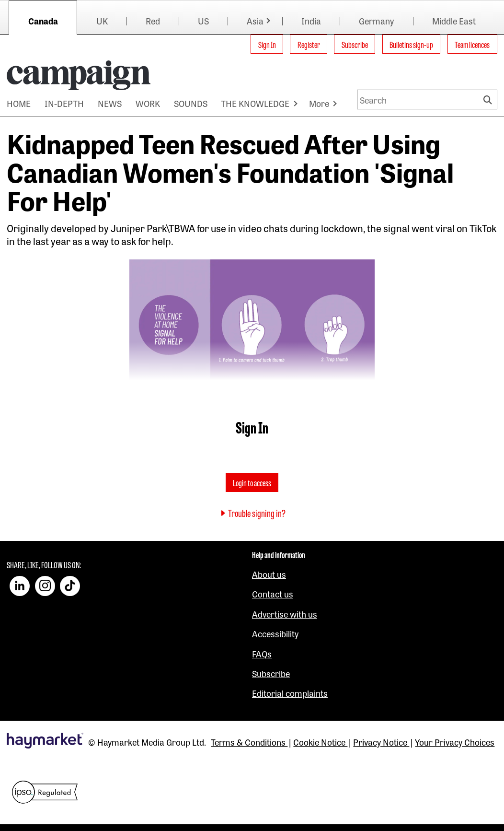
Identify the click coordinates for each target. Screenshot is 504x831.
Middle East (454, 21)
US (203, 21)
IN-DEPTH (64, 103)
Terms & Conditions (249, 742)
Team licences (472, 44)
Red (153, 21)
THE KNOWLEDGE (255, 103)
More (319, 103)
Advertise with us (285, 614)
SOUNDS (191, 103)
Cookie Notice (320, 742)
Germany (376, 21)
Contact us (273, 594)
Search (489, 99)
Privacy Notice (381, 742)
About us (269, 574)
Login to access (252, 482)
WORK (148, 103)
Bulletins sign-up (411, 44)
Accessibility (275, 633)
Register (309, 44)
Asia (255, 21)
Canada (43, 21)
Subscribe (355, 44)
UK (102, 21)
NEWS (110, 103)
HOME (19, 103)
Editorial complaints (290, 693)
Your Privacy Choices (455, 742)
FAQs (262, 654)
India (311, 21)
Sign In (267, 44)
